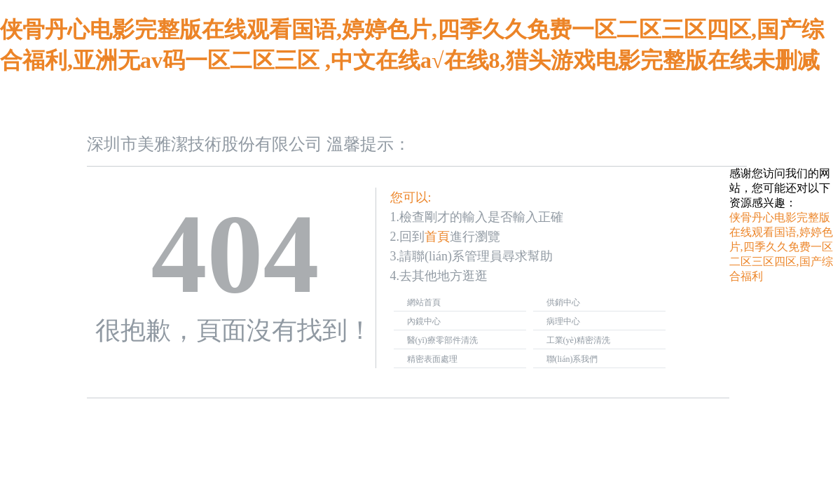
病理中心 (563, 321)
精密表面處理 (432, 359)
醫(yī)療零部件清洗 (442, 340)
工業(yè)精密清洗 (578, 340)
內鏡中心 (424, 321)
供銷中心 (563, 302)
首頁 (437, 237)
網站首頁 (424, 302)
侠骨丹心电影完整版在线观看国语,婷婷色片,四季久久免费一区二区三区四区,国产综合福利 (781, 247)
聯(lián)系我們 (572, 359)
